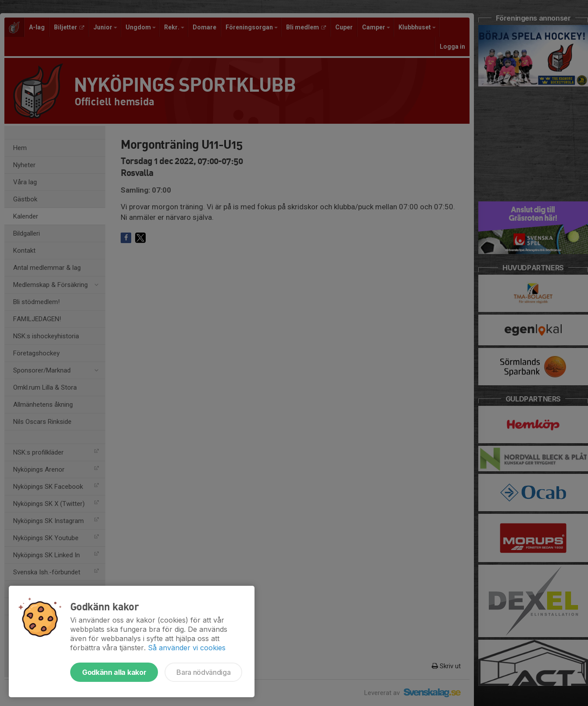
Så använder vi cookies (187, 648)
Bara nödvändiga (203, 672)
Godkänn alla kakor (114, 672)
